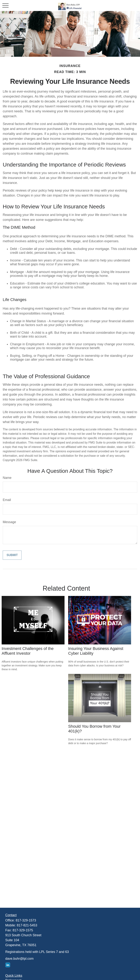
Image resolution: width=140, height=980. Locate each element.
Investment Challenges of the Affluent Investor (28, 651)
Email (7, 500)
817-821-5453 (27, 925)
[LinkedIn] (8, 965)
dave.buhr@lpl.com (19, 959)
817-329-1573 (26, 920)
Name (7, 478)
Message (9, 522)
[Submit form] (12, 555)
